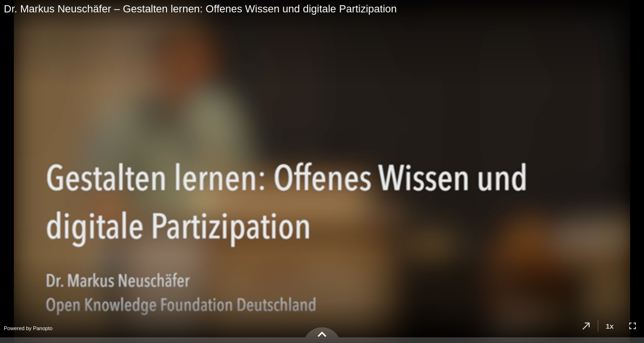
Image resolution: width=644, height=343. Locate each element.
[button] (586, 326)
